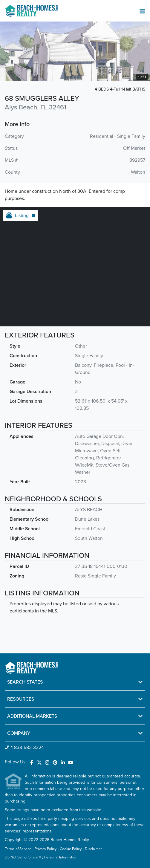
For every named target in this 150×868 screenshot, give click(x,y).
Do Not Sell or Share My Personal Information (41, 858)
